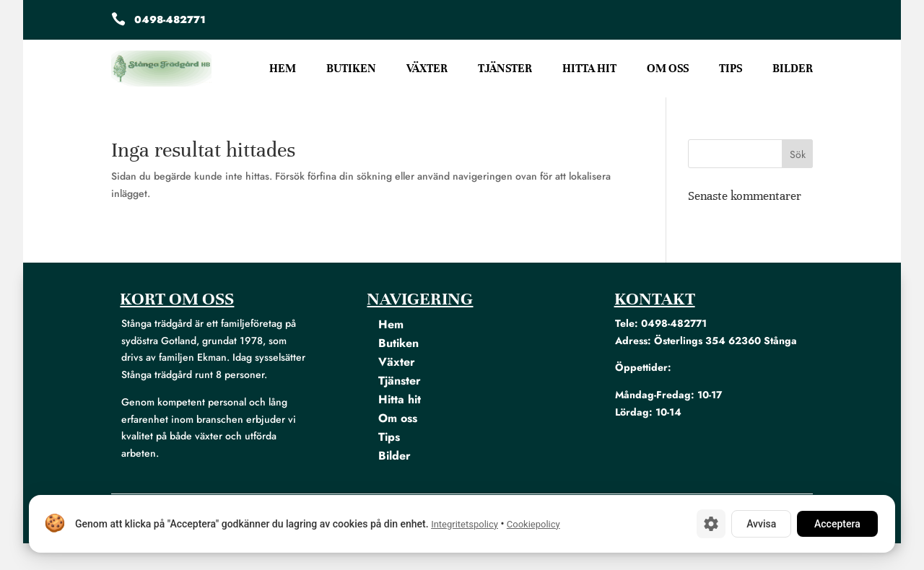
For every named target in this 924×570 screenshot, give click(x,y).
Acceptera (837, 524)
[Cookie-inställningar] (711, 524)
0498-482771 (170, 19)
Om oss (668, 70)
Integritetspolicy (465, 524)
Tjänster (505, 70)
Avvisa (761, 524)
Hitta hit (589, 70)
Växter (427, 70)
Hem (283, 70)
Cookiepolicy (533, 524)
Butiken (351, 70)
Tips (731, 70)
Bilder (793, 70)
